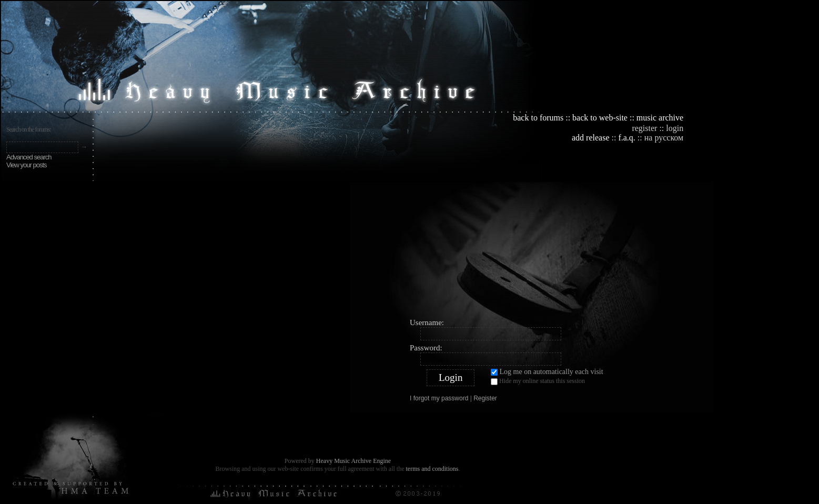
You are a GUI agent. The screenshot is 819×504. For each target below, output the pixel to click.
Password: (426, 348)
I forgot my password (439, 398)
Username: (427, 322)
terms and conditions (432, 469)
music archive (660, 118)
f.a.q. (626, 138)
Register (485, 398)
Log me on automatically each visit (547, 372)
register (644, 128)
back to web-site (600, 118)
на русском (664, 138)
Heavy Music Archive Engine (353, 461)
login (675, 128)
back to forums (538, 118)
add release (591, 138)
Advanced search (29, 157)
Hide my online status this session (538, 381)
